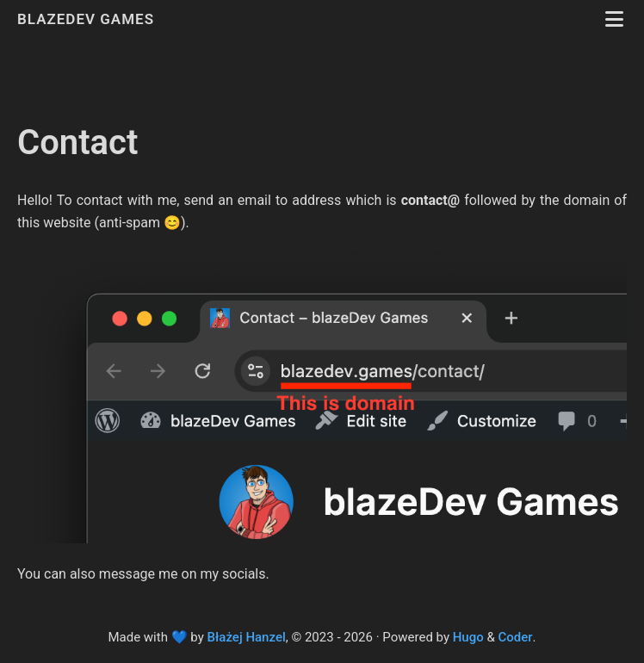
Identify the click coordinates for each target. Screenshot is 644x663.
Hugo (468, 637)
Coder (516, 637)
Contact (77, 143)
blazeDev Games (88, 19)
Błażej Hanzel (247, 637)
